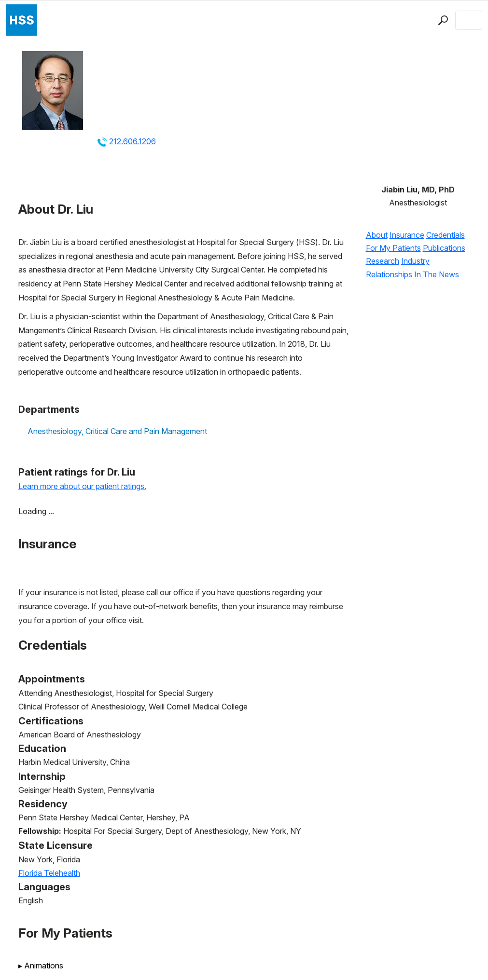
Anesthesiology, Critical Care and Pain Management (117, 431)
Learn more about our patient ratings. (82, 486)
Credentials (446, 235)
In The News (437, 274)
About (377, 235)
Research (383, 261)
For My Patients (393, 248)
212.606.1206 (132, 141)
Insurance (407, 235)
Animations (41, 966)
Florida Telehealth (49, 873)
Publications (444, 248)
